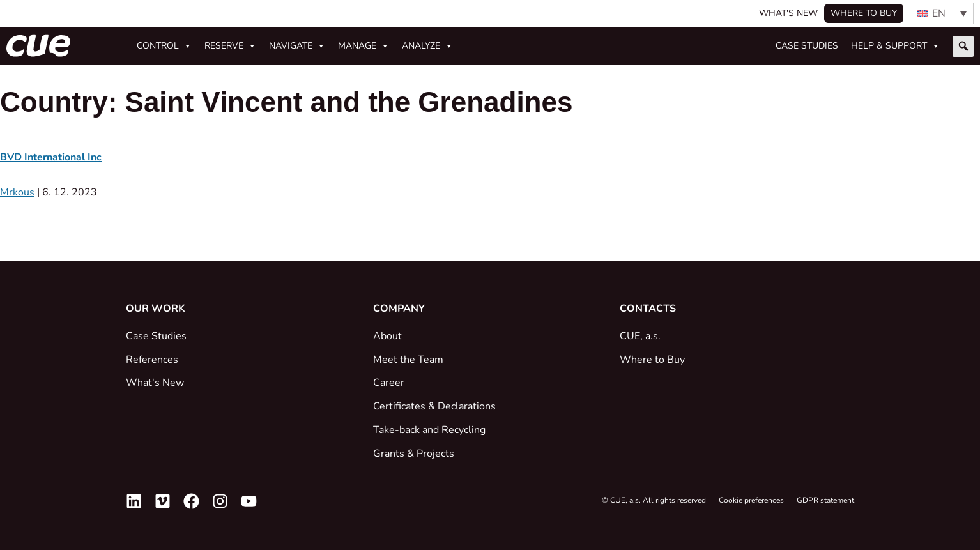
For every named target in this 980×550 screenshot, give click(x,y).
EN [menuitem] (939, 13)
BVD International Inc (51, 157)
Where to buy (864, 13)
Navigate (297, 46)
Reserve (230, 46)
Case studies (807, 46)
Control (164, 46)
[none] (942, 13)
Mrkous (17, 192)
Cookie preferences (751, 500)
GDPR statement (825, 500)
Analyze (427, 46)
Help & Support (895, 46)
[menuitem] (942, 13)
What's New (788, 13)
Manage (364, 46)
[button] (963, 46)
